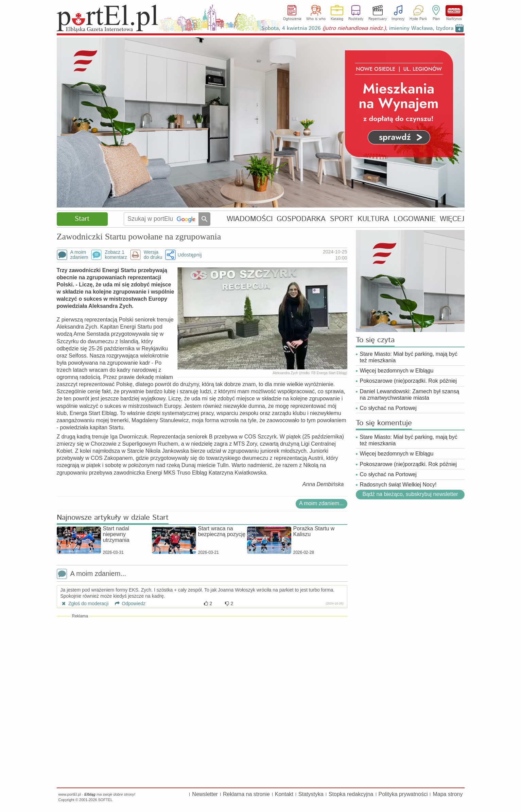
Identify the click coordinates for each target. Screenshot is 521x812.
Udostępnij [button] (189, 255)
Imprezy (398, 19)
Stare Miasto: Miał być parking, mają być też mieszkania (409, 357)
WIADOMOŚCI (250, 219)
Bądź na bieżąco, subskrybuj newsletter (410, 494)
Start (82, 219)
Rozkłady (356, 19)
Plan (436, 19)
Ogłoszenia (292, 19)
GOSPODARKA (301, 219)
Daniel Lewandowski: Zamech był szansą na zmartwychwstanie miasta (410, 395)
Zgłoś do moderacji (85, 603)
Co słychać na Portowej (388, 408)
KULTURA (373, 219)
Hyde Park (418, 19)
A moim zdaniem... (322, 503)
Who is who (316, 19)
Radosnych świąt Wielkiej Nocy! (398, 485)
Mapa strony (448, 794)
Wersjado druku (153, 255)
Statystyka (311, 794)
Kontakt (284, 794)
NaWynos (454, 11)
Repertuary (378, 19)
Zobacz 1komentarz (116, 255)
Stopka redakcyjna (351, 794)
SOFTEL (105, 800)
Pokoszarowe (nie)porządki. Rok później (408, 381)
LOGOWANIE (415, 219)
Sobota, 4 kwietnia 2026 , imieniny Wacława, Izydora (357, 28)
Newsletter (205, 794)
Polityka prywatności (403, 794)
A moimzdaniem (79, 255)
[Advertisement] (202, 668)
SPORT (342, 219)
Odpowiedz (128, 603)
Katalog (337, 19)
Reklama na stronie (246, 794)
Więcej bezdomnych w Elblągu (397, 371)
